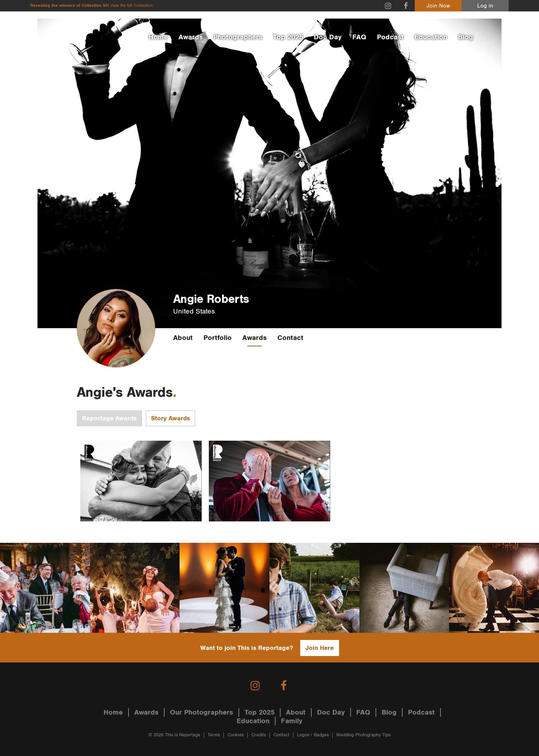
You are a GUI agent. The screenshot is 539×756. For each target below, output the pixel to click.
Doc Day (328, 37)
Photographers (238, 37)
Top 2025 (288, 37)
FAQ (359, 37)
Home (158, 37)
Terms (214, 735)
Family (292, 721)
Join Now (438, 6)
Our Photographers (202, 712)
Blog (465, 37)
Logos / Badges (313, 735)
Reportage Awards (109, 418)
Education (431, 37)
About (183, 338)
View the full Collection (131, 6)
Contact (290, 338)
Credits (259, 735)
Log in (485, 6)
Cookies (236, 735)
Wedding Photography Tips (363, 735)
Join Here (320, 648)
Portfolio (218, 338)
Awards (191, 37)
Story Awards (170, 418)
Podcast (390, 37)
